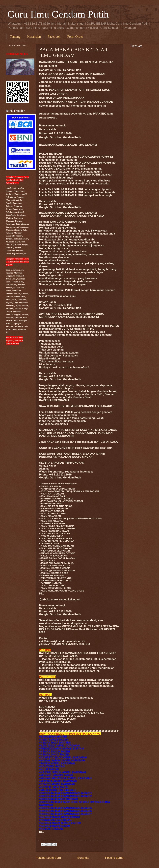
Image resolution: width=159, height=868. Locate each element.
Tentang (15, 37)
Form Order (75, 37)
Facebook (54, 37)
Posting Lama (114, 858)
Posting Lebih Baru (48, 858)
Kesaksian (34, 37)
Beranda (83, 858)
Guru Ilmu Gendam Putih (58, 14)
